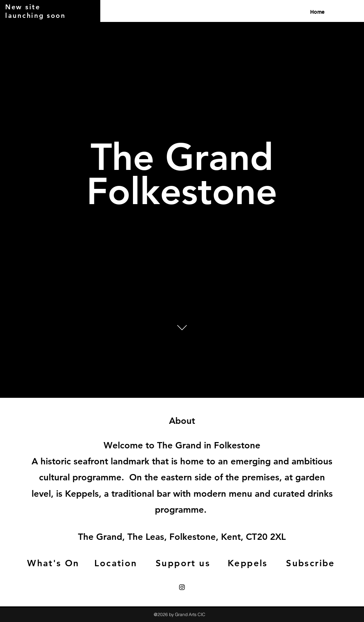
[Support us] (184, 563)
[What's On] (54, 563)
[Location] (117, 563)
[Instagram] (182, 587)
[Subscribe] (311, 563)
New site (23, 7)
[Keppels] (248, 563)
